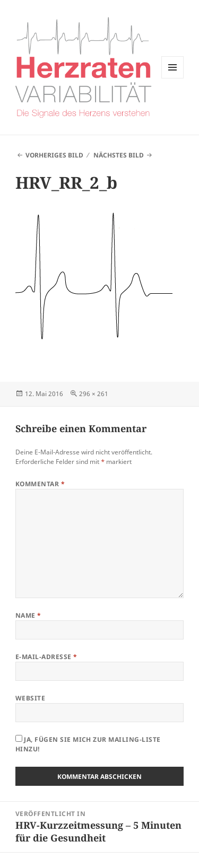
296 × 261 (94, 394)
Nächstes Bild (119, 155)
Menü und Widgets (173, 78)
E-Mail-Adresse (46, 657)
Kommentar (40, 484)
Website (30, 698)
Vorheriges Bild (54, 155)
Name (28, 615)
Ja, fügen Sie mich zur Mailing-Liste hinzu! (88, 744)
